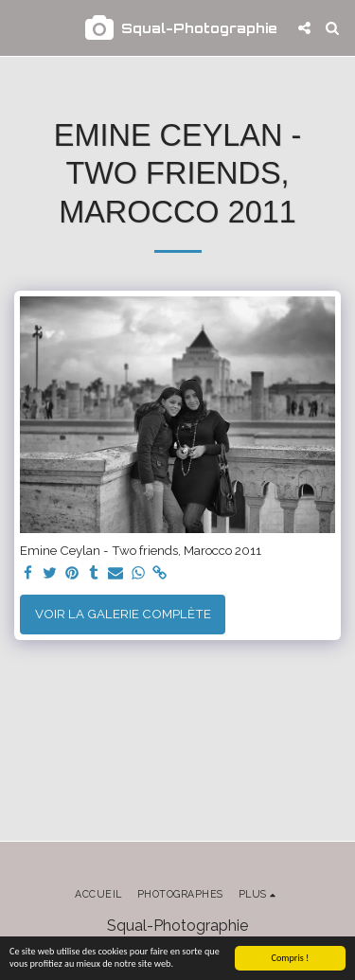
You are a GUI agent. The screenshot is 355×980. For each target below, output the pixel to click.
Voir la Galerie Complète (123, 614)
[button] (21, 27)
